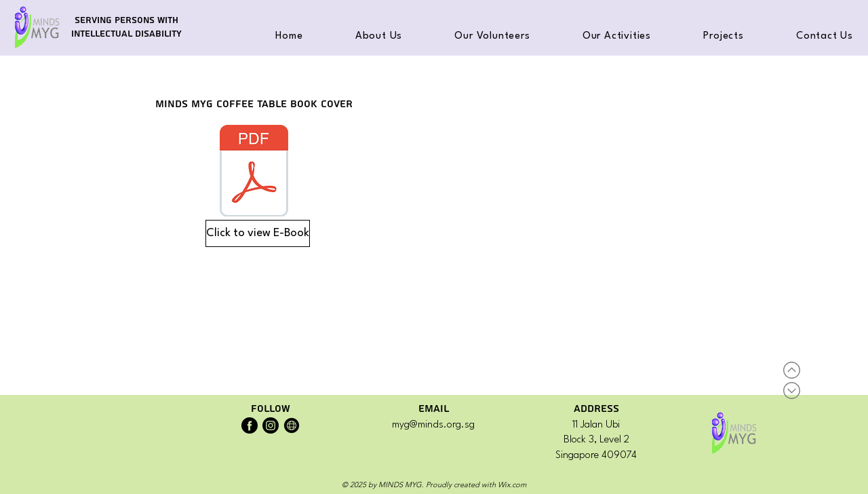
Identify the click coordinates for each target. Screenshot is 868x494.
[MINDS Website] (292, 425)
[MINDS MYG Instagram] (271, 425)
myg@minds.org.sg (433, 425)
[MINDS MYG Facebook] (250, 425)
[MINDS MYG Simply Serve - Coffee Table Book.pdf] (254, 172)
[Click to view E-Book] (258, 233)
